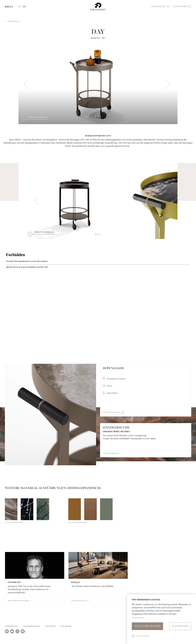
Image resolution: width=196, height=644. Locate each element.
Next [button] (168, 85)
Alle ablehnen (180, 626)
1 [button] (96, 117)
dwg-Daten (112, 393)
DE (19, 7)
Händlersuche (11, 626)
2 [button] (98, 117)
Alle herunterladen (111, 412)
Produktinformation (116, 379)
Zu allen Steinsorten (14, 522)
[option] (98, 85)
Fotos (109, 386)
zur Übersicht (14, 21)
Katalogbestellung (31, 626)
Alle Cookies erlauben (147, 626)
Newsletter (50, 626)
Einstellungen (143, 636)
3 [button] (101, 117)
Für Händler (66, 626)
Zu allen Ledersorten (78, 522)
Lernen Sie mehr (138, 618)
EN (24, 7)
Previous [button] (26, 85)
